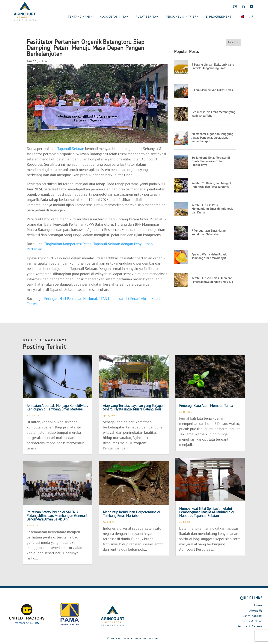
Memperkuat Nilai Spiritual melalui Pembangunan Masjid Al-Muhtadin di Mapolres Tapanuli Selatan (207, 512)
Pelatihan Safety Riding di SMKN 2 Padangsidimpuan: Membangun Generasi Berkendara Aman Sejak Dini (57, 516)
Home (258, 605)
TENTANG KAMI (79, 16)
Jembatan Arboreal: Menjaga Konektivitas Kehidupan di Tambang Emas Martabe (57, 407)
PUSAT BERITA (146, 16)
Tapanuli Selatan (71, 149)
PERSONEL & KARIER (181, 16)
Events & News (252, 621)
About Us (256, 610)
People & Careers (250, 626)
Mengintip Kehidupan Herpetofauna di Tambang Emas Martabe (131, 514)
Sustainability (253, 616)
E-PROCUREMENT (219, 16)
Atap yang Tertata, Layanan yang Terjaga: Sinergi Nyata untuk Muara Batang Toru (133, 407)
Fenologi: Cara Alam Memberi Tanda (206, 406)
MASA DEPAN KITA (113, 16)
